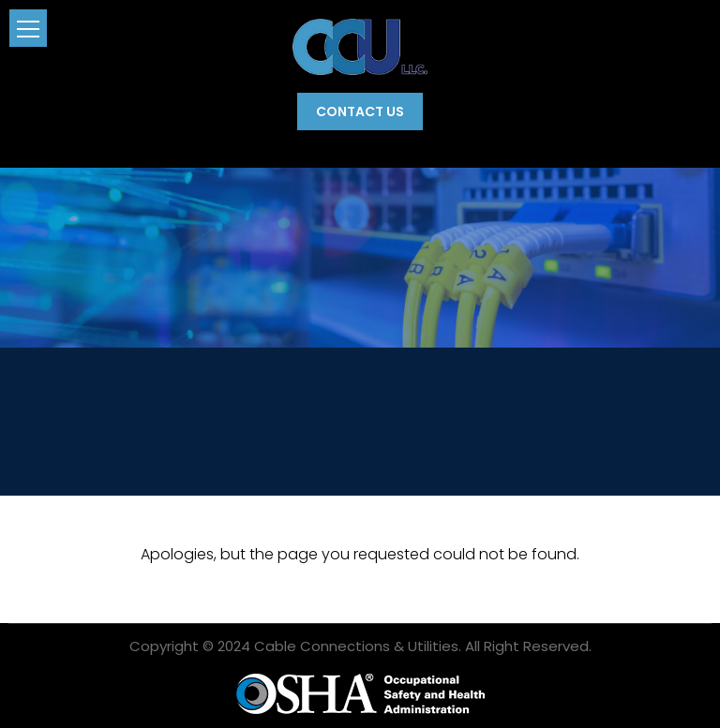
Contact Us (360, 111)
